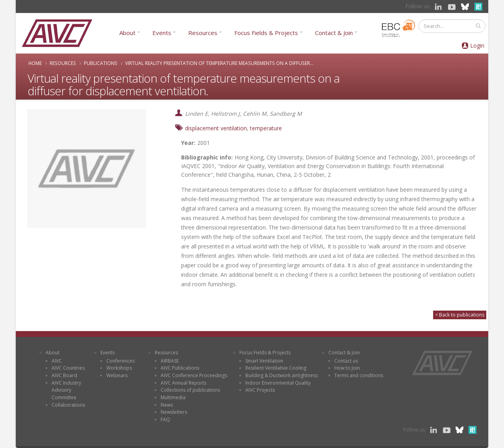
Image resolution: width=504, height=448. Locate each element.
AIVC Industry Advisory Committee (66, 390)
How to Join (347, 368)
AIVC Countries (68, 368)
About (127, 33)
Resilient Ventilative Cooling (276, 368)
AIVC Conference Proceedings (194, 375)
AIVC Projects (260, 390)
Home (35, 63)
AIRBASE (170, 361)
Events (162, 33)
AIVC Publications (180, 368)
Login (477, 45)
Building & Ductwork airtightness (282, 375)
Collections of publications (190, 390)
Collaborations (68, 405)
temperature (266, 128)
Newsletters (174, 412)
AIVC (57, 361)
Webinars (117, 375)
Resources (203, 33)
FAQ (165, 419)
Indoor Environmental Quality (278, 383)
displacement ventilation (216, 128)
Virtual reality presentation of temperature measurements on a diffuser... (219, 63)
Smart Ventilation (264, 361)
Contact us (346, 361)
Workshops (119, 368)
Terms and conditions (359, 375)
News (167, 405)
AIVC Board (64, 375)
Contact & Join (334, 33)
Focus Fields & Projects (266, 33)
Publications (101, 63)
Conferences (120, 361)
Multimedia (173, 397)
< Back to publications (460, 315)
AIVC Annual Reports (183, 383)
